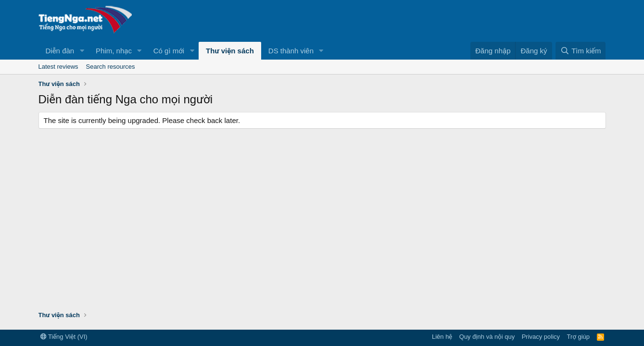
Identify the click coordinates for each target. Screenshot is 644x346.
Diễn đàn (60, 51)
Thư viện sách (230, 51)
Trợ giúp (578, 337)
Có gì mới (169, 51)
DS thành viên (291, 51)
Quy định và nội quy (487, 337)
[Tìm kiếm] (581, 51)
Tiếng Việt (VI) (64, 337)
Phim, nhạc (114, 51)
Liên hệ (442, 337)
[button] (82, 51)
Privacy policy (541, 337)
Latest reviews (58, 67)
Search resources (111, 67)
